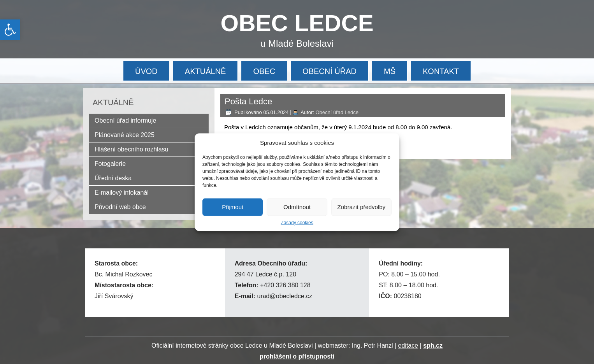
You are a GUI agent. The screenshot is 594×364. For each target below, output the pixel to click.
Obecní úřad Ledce (337, 112)
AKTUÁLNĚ (206, 71)
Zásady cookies (297, 222)
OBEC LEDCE (297, 23)
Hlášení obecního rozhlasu (131, 149)
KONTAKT (441, 71)
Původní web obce (120, 207)
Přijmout (233, 207)
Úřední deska (113, 178)
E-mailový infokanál (122, 193)
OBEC (264, 71)
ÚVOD (146, 71)
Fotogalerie (110, 164)
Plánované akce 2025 (125, 135)
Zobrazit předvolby (361, 207)
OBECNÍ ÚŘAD (330, 71)
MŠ (390, 71)
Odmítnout (297, 207)
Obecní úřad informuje (125, 120)
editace (408, 346)
